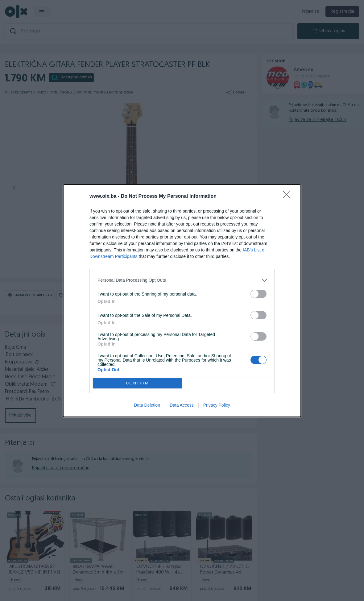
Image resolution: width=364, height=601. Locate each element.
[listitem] (182, 280)
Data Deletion (147, 405)
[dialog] (182, 301)
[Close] (289, 197)
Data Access (182, 405)
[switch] (259, 294)
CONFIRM (137, 383)
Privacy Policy (217, 405)
